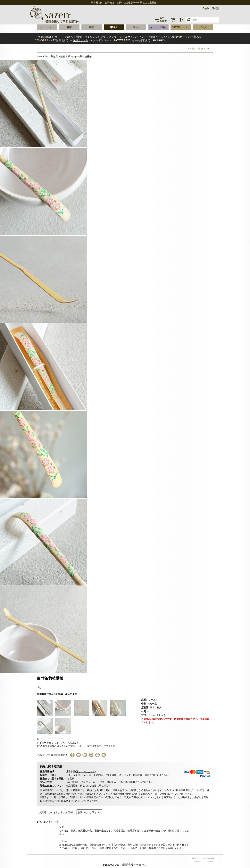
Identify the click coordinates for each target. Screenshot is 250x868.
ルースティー (47, 27)
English (206, 8)
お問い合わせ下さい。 (89, 812)
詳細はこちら (80, 40)
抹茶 (69, 27)
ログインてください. (69, 743)
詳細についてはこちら (156, 775)
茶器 (92, 27)
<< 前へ (192, 49)
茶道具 (114, 27)
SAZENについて (181, 27)
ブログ (203, 27)
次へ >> (205, 49)
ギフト (136, 27)
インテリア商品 (158, 27)
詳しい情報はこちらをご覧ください (174, 794)
